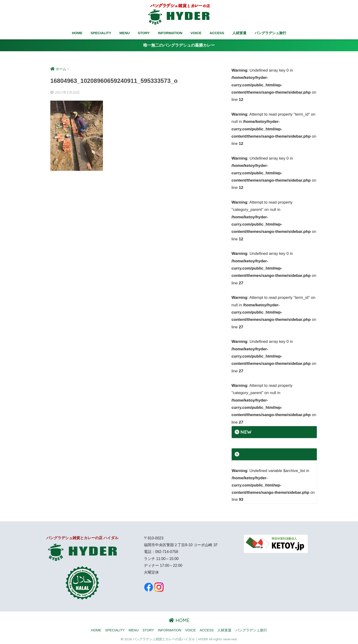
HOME (77, 33)
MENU (124, 33)
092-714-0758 (167, 552)
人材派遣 (239, 33)
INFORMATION (170, 33)
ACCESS (217, 33)
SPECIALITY (101, 33)
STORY (144, 33)
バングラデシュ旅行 (270, 33)
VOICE (196, 33)
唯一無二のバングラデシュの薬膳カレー (179, 46)
